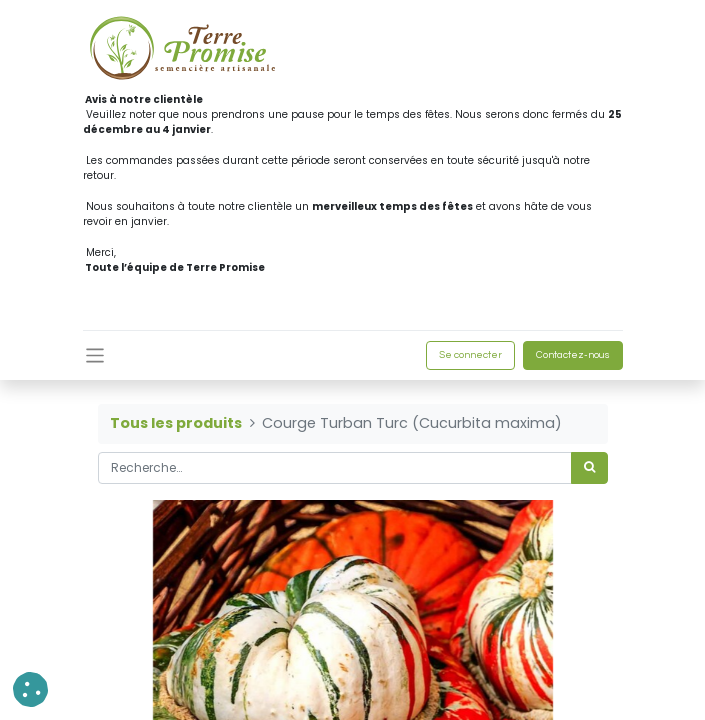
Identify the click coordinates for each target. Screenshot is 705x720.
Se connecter (470, 355)
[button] (30, 689)
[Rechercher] (589, 468)
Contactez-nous (573, 355)
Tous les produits (176, 423)
